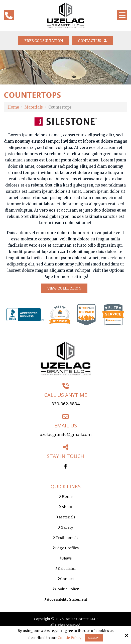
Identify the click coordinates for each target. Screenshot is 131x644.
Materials (34, 107)
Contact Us (92, 41)
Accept (94, 638)
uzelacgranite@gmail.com (65, 434)
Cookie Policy (70, 638)
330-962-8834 (66, 404)
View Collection (64, 288)
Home (13, 107)
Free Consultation (44, 41)
